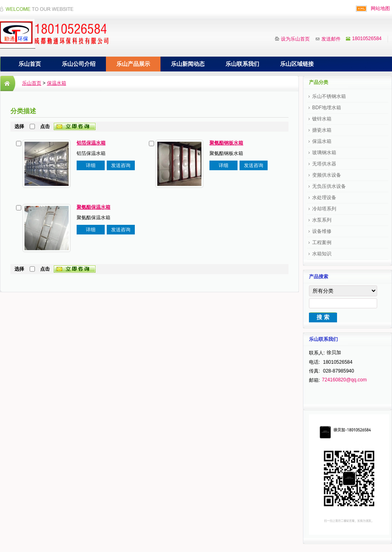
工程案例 (322, 242)
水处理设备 (324, 198)
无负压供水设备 (329, 186)
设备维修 (322, 231)
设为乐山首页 (295, 39)
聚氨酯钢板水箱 (226, 143)
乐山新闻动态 (188, 64)
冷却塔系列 (324, 209)
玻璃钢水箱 (324, 153)
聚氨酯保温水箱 (93, 207)
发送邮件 (331, 39)
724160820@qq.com (344, 380)
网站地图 (380, 8)
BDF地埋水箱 (327, 108)
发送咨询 (121, 165)
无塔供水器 (324, 164)
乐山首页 (30, 64)
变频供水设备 (327, 175)
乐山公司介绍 (79, 64)
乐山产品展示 (133, 64)
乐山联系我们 (242, 64)
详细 (91, 165)
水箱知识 (322, 254)
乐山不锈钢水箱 (329, 96)
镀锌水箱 (322, 119)
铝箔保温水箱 (91, 143)
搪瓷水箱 (322, 130)
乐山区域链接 (297, 64)
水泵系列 (322, 220)
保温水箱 (57, 83)
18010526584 (367, 39)
